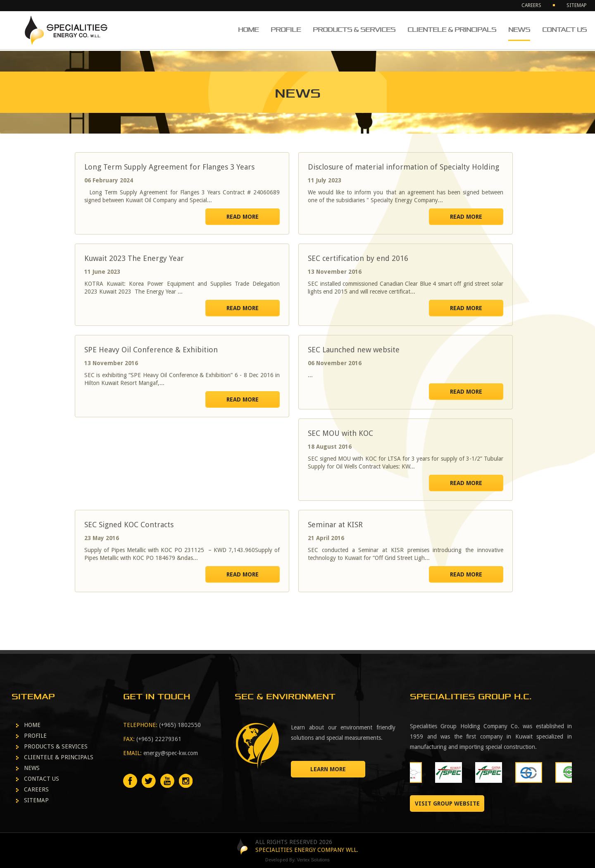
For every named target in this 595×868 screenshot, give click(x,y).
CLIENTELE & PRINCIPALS (452, 30)
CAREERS (531, 5)
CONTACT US (564, 30)
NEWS (519, 30)
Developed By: (297, 860)
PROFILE (286, 30)
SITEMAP (577, 5)
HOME (248, 30)
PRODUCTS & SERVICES (354, 30)
